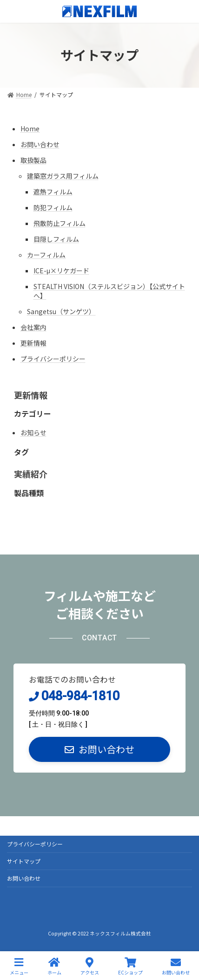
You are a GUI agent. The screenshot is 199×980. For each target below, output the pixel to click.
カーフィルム (46, 255)
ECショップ (130, 966)
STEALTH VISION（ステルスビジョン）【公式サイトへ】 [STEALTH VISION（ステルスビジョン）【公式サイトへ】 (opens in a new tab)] (109, 291)
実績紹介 (31, 474)
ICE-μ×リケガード (61, 271)
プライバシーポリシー (53, 359)
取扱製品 (33, 160)
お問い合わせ (40, 144)
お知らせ (33, 432)
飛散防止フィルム (60, 223)
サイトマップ (24, 861)
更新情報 (33, 343)
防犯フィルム (53, 207)
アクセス (90, 966)
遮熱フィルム (53, 192)
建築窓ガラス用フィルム (63, 176)
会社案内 (33, 327)
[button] (99, 749)
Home (30, 129)
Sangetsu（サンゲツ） (61, 311)
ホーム (54, 966)
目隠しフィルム (56, 239)
